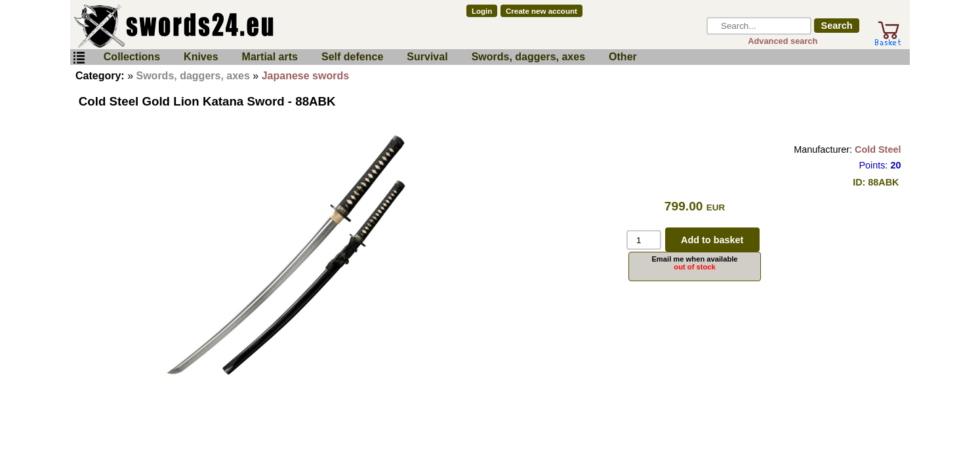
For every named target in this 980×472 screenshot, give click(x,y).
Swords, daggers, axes (528, 57)
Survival (427, 57)
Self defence (352, 57)
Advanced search (783, 41)
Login (482, 11)
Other (623, 57)
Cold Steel (878, 149)
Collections (132, 57)
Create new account (541, 11)
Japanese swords (305, 76)
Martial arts (270, 57)
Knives (201, 57)
